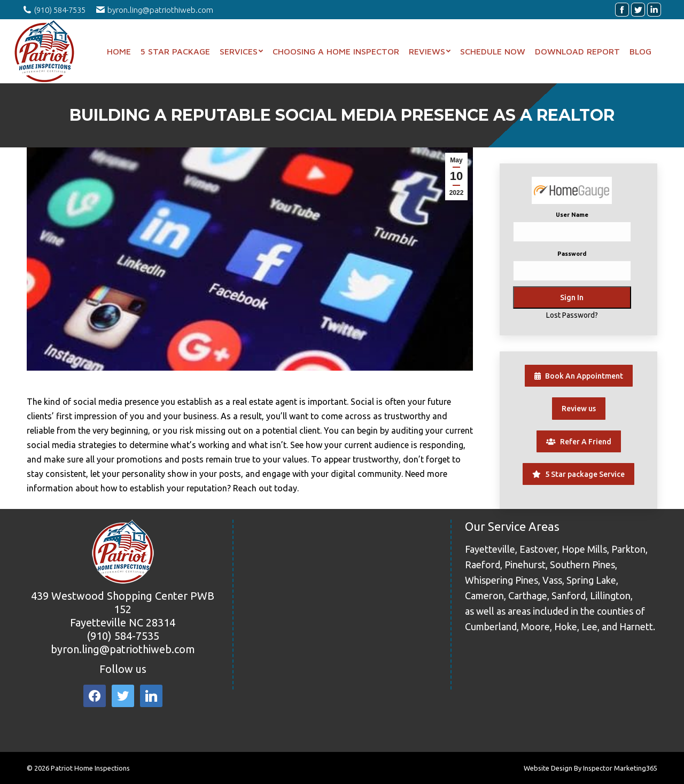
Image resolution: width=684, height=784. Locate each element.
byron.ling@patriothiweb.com (123, 649)
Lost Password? (572, 315)
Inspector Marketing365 (620, 768)
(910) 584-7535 (123, 636)
